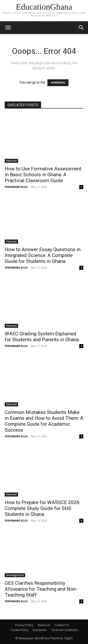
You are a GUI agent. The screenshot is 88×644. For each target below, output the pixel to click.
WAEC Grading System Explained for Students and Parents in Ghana (42, 337)
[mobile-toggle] (8, 28)
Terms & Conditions (64, 630)
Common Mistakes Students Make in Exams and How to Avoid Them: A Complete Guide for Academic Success (44, 421)
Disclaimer (40, 630)
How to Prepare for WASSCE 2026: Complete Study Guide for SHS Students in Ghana (42, 508)
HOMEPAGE (58, 83)
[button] (81, 28)
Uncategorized (15, 575)
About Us (44, 625)
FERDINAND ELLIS (16, 187)
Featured (11, 161)
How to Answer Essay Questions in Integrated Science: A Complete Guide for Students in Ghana (43, 255)
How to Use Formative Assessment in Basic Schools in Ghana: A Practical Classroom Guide (43, 175)
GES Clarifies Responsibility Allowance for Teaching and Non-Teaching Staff (41, 589)
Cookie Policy (19, 630)
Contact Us (62, 625)
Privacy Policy (24, 625)
